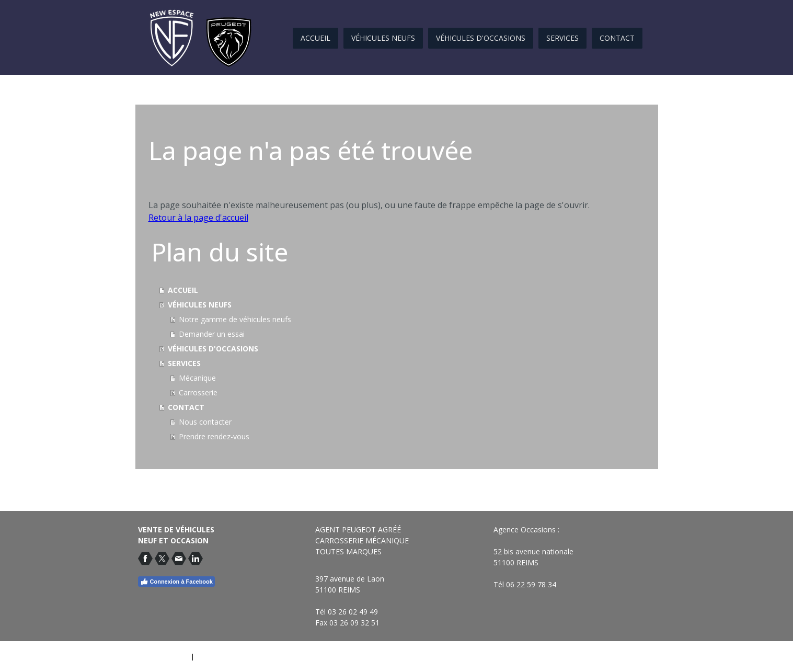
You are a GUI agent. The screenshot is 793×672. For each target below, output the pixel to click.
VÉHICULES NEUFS (383, 38)
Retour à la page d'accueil (198, 218)
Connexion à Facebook (176, 582)
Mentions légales (162, 656)
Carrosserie (198, 392)
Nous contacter (205, 422)
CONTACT (617, 38)
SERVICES (562, 38)
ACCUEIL (315, 38)
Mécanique (197, 378)
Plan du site (214, 656)
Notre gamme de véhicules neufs (235, 319)
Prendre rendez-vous (214, 436)
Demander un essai (212, 334)
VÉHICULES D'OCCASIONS (481, 38)
